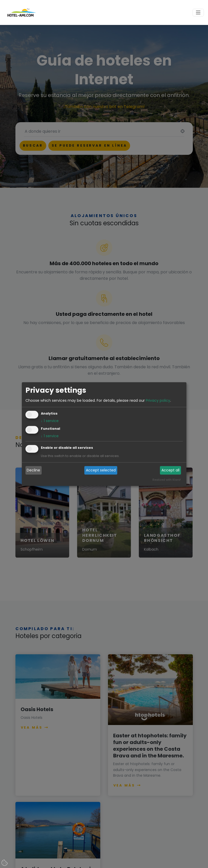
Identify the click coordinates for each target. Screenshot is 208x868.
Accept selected (101, 470)
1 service (50, 421)
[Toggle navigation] (198, 13)
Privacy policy (158, 400)
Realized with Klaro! (167, 480)
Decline (33, 470)
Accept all (170, 470)
